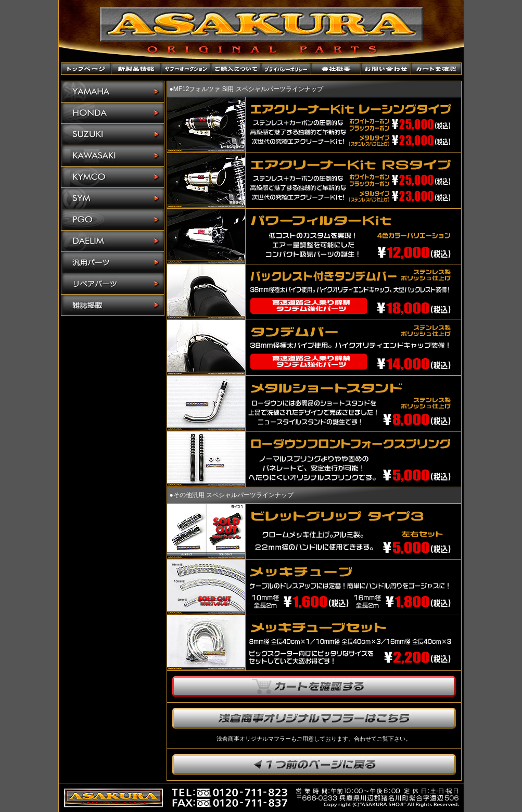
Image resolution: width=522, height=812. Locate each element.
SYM (113, 199)
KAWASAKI (113, 156)
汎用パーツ (113, 263)
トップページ (86, 69)
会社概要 (336, 69)
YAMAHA (113, 92)
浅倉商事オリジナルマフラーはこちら (314, 718)
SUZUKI (113, 135)
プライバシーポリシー (286, 69)
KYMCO (113, 177)
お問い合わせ (386, 69)
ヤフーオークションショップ (186, 69)
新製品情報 (136, 69)
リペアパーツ (113, 284)
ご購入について (236, 69)
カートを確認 (436, 69)
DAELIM (113, 241)
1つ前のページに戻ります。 (314, 765)
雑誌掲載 (113, 305)
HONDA (113, 113)
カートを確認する (314, 687)
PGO (113, 220)
